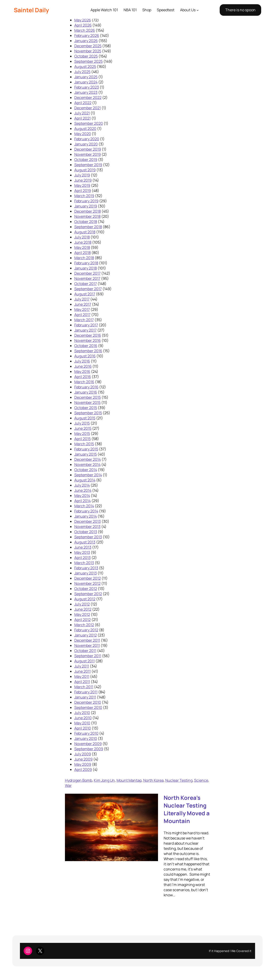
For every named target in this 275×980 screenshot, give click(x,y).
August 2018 (85, 232)
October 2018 (86, 222)
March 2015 (84, 444)
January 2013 (86, 573)
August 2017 (85, 294)
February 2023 (87, 87)
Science (201, 780)
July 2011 (82, 666)
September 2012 (88, 594)
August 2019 (85, 170)
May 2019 (82, 185)
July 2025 (82, 72)
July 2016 (82, 361)
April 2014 (83, 501)
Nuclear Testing (179, 780)
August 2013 (85, 542)
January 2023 (86, 92)
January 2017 (85, 330)
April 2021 (83, 118)
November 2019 (88, 154)
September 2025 (89, 61)
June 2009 (83, 759)
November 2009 (88, 744)
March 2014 (84, 506)
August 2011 (85, 661)
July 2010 (82, 713)
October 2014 (86, 470)
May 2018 (82, 247)
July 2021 (82, 113)
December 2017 (87, 273)
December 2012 (88, 578)
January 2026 (86, 41)
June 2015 (83, 428)
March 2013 (84, 563)
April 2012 (83, 620)
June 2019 (83, 180)
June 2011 (83, 671)
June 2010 (83, 718)
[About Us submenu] (198, 10)
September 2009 (89, 749)
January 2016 (86, 392)
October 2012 (86, 589)
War (68, 785)
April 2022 (83, 103)
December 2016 (88, 335)
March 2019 (84, 196)
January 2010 (86, 738)
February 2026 (87, 35)
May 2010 (82, 723)
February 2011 (86, 692)
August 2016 (85, 356)
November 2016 (88, 340)
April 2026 (83, 25)
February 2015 (86, 449)
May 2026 (83, 20)
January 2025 (86, 77)
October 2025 (86, 56)
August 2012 (85, 599)
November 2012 (87, 583)
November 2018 (87, 216)
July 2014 (82, 485)
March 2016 (84, 382)
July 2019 (82, 175)
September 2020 (89, 123)
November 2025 (88, 51)
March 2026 (85, 30)
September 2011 (88, 656)
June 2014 (83, 490)
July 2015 (82, 423)
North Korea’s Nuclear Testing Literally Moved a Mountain (187, 809)
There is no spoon (240, 10)
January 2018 (86, 268)
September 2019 (88, 165)
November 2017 (87, 278)
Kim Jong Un (104, 780)
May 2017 (82, 309)
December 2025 (88, 46)
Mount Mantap (129, 780)
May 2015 (82, 433)
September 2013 (88, 537)
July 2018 (82, 237)
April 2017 (82, 315)
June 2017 (83, 304)
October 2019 (86, 160)
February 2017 (86, 325)
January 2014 (86, 516)
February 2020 (87, 139)
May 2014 (82, 496)
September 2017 (88, 289)
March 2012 (84, 625)
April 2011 (82, 682)
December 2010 (88, 702)
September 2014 (88, 475)
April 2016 (83, 377)
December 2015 (88, 397)
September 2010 (88, 707)
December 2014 (88, 459)
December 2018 (88, 211)
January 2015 (86, 454)
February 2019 (86, 201)
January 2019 (86, 206)
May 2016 (82, 371)
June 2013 (83, 547)
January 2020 (86, 144)
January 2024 (86, 82)
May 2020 (83, 134)
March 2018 (84, 258)
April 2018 (83, 253)
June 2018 (83, 242)
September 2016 (88, 351)
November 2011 (87, 645)
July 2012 (82, 604)
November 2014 (87, 465)
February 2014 (86, 511)
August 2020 (85, 129)
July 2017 (82, 299)
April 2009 (83, 769)
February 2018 (86, 263)
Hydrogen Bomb (79, 780)
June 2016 (83, 366)
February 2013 (86, 568)
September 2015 (88, 413)
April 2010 (83, 728)
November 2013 (87, 527)
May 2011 (82, 676)
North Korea (153, 780)
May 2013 (82, 552)
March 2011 (84, 687)
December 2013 (88, 521)
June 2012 (83, 609)
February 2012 (86, 630)
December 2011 (87, 640)
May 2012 (82, 614)
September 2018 (88, 227)
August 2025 (85, 66)
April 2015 (83, 439)
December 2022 (88, 98)
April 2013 (83, 558)
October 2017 (86, 284)
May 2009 (83, 764)
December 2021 (88, 108)
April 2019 (83, 191)
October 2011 (85, 651)
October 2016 (86, 346)
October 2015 (86, 408)
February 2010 (86, 733)
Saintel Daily (31, 10)
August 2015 (85, 418)
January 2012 (86, 635)
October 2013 (86, 532)
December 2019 (88, 149)
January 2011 (85, 697)
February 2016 (86, 387)
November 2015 (87, 402)
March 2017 (84, 320)
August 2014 (85, 480)
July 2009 (83, 754)
